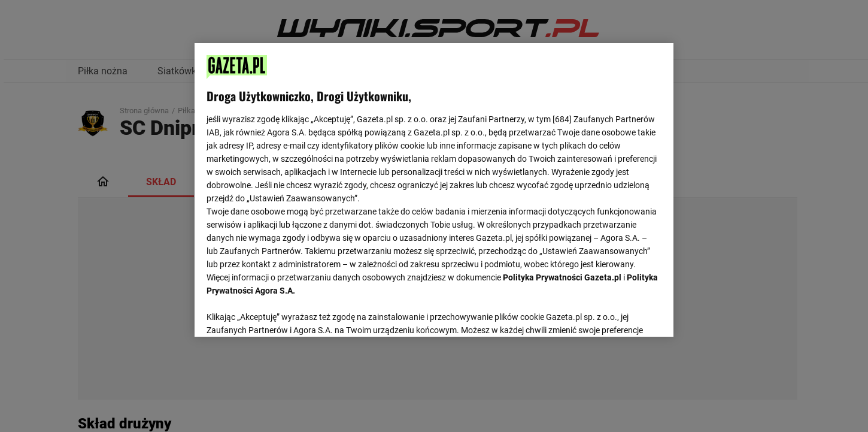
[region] (434, 189)
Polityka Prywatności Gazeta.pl (562, 277)
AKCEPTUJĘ (621, 313)
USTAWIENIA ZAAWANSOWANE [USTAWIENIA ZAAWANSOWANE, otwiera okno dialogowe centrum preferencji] (285, 313)
